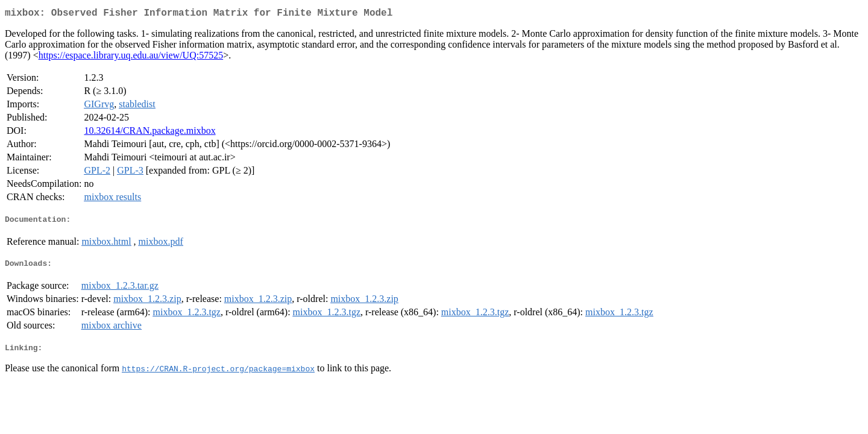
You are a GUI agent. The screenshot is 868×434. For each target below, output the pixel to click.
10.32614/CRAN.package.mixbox (149, 133)
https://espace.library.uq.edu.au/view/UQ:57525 (131, 58)
